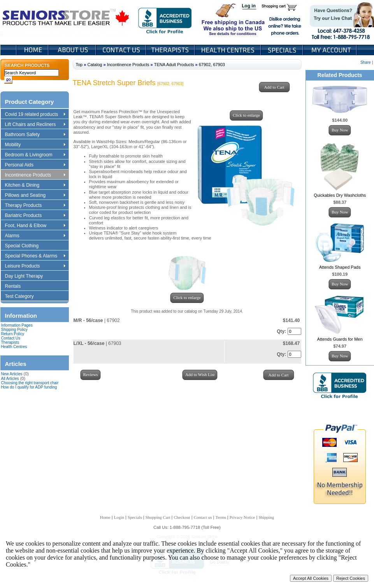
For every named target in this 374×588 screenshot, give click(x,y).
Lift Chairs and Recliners (35, 125)
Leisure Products (35, 266)
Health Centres (14, 347)
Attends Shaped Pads (340, 267)
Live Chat (339, 19)
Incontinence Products (35, 175)
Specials (283, 50)
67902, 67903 (212, 65)
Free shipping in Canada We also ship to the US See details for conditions (218, 19)
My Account (330, 50)
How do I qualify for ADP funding (29, 387)
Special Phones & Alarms (36, 256)
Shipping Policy (14, 330)
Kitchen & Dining (35, 185)
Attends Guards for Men (340, 339)
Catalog (95, 65)
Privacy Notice (242, 517)
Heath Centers (228, 50)
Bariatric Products (35, 216)
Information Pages (17, 325)
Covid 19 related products (36, 115)
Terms (220, 517)
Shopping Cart (282, 7)
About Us (73, 50)
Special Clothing (26, 246)
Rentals (17, 287)
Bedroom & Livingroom (35, 155)
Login (249, 7)
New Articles (12, 374)
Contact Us (122, 50)
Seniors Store (66, 19)
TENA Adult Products (174, 65)
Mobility (35, 145)
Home (32, 50)
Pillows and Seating (35, 196)
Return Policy (13, 334)
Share (366, 62)
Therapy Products (35, 206)
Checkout (182, 517)
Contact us (203, 517)
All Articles (10, 379)
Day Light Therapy (28, 276)
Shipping (266, 517)
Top (79, 65)
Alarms (35, 236)
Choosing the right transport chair (30, 383)
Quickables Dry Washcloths (340, 195)
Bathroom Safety (35, 135)
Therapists (171, 50)
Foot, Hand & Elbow (35, 226)
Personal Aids (35, 165)
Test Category (23, 297)
